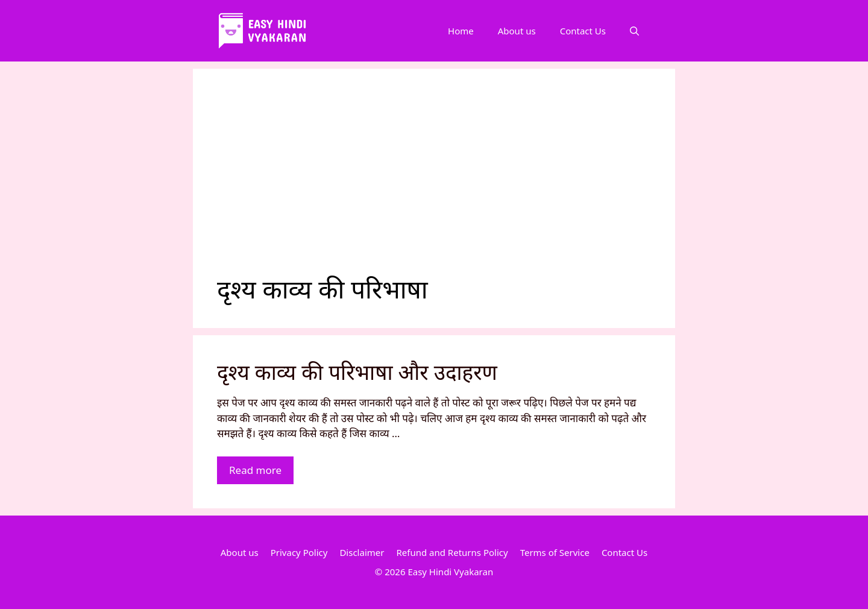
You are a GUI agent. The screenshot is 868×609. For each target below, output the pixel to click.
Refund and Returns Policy (452, 552)
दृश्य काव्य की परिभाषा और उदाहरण (357, 372)
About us (517, 31)
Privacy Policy (299, 552)
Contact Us (583, 31)
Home (461, 31)
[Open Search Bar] (634, 31)
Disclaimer (362, 552)
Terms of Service (555, 552)
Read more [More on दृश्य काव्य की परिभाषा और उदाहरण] (255, 470)
